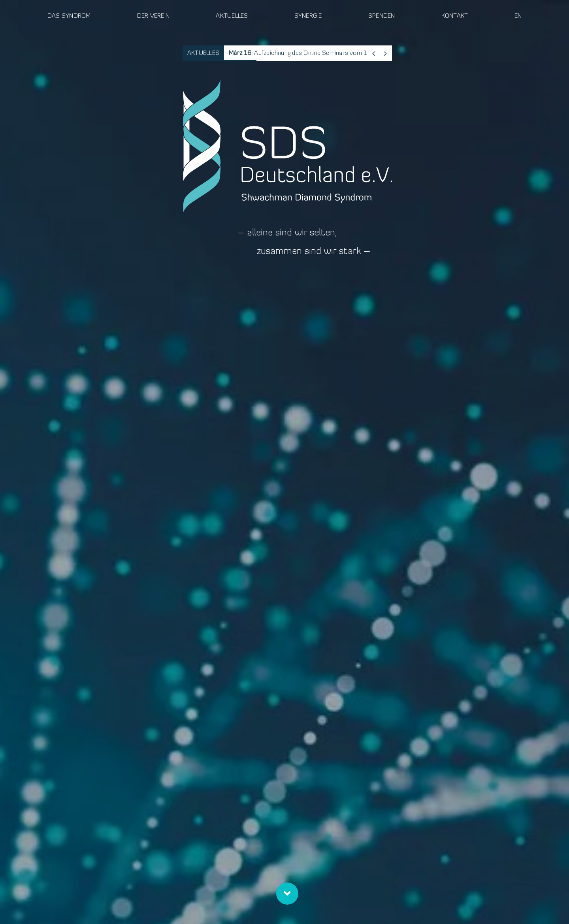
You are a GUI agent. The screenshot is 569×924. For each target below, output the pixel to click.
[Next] (385, 54)
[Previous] (374, 54)
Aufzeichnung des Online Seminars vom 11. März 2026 (316, 53)
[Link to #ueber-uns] (287, 894)
